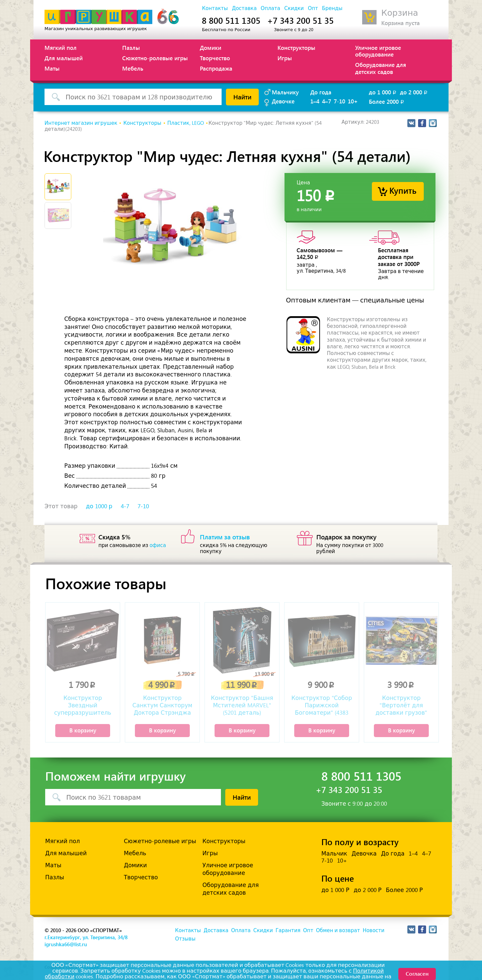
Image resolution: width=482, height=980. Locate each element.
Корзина (400, 13)
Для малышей (64, 58)
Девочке (283, 101)
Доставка (244, 8)
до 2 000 (414, 92)
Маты (52, 68)
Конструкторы (296, 48)
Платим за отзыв (225, 537)
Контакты (215, 8)
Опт (313, 8)
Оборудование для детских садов (381, 68)
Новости (373, 930)
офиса (158, 545)
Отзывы (185, 939)
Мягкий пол (61, 48)
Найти (242, 97)
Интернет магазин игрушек (81, 123)
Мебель (133, 68)
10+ (353, 101)
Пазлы (131, 48)
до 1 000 (383, 92)
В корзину (83, 730)
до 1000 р (99, 506)
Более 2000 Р (404, 890)
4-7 (125, 506)
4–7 (327, 101)
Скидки (294, 8)
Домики (211, 48)
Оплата (270, 8)
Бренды (332, 8)
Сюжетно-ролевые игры (155, 58)
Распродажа (216, 68)
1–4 (315, 101)
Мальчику (285, 92)
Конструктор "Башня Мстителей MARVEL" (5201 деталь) (242, 705)
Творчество (215, 58)
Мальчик (334, 854)
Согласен (417, 973)
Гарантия (288, 930)
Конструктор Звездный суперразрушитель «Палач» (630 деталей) (83, 706)
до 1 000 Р (335, 890)
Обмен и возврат (338, 930)
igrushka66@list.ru (66, 944)
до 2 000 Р (367, 890)
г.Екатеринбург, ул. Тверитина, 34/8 (86, 937)
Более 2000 (387, 101)
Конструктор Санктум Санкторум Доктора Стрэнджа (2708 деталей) (162, 706)
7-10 (339, 101)
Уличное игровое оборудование (378, 51)
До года (321, 92)
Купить (403, 190)
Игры (285, 58)
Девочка (364, 854)
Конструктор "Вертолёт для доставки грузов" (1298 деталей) (401, 706)
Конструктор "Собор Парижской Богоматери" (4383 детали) (322, 706)
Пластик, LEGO (186, 123)
